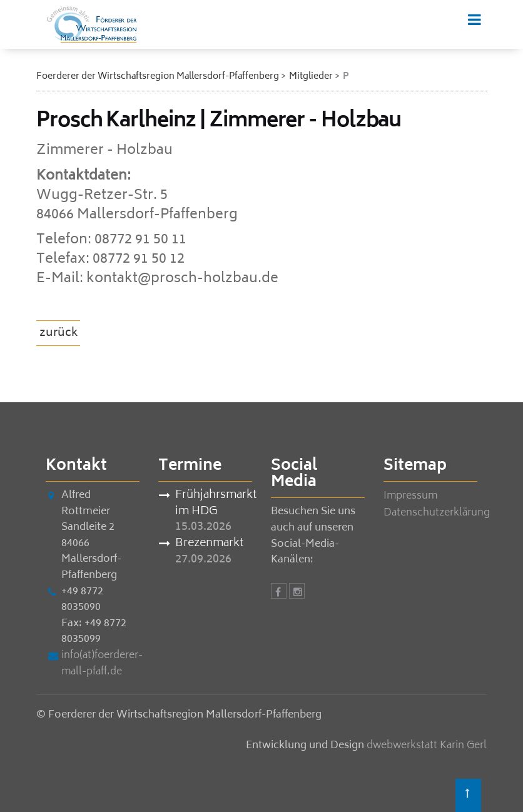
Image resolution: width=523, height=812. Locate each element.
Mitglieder (311, 77)
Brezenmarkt (209, 544)
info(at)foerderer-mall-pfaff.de (102, 664)
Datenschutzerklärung (437, 513)
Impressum (410, 496)
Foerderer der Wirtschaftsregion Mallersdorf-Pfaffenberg (158, 77)
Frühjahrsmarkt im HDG (214, 504)
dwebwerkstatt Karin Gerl (427, 746)
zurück (59, 333)
